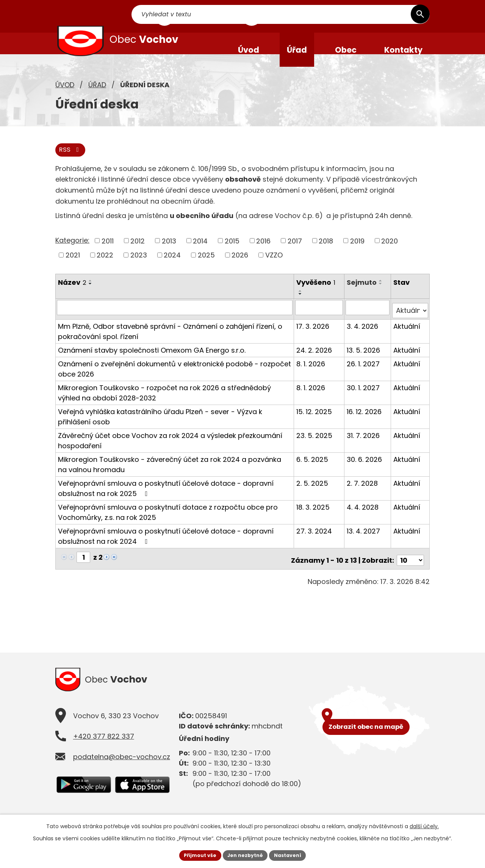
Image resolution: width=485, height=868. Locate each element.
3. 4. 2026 (363, 336)
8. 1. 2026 (311, 374)
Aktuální (407, 336)
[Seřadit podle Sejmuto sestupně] (382, 297)
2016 (263, 254)
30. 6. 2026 (365, 469)
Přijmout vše (195, 854)
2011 (108, 254)
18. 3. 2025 (314, 517)
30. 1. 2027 (364, 398)
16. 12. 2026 (365, 421)
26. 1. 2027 (364, 374)
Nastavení (293, 854)
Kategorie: (72, 253)
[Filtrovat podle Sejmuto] (368, 321)
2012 (138, 254)
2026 (240, 268)
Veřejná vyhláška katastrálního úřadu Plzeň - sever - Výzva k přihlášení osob (160, 427)
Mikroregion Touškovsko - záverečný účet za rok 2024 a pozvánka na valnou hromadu (175, 474)
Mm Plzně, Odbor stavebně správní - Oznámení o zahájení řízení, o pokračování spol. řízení (170, 341)
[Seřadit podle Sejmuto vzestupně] (382, 294)
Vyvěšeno (317, 296)
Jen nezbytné (245, 854)
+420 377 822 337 (104, 747)
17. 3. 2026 (314, 336)
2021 (73, 268)
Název (72, 296)
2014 (200, 254)
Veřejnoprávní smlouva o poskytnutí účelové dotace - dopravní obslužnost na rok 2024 (166, 546)
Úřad (97, 97)
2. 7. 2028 (363, 493)
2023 (139, 268)
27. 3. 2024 (315, 541)
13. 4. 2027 (364, 541)
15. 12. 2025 (315, 421)
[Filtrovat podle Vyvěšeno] (320, 321)
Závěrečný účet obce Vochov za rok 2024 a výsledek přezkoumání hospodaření (170, 450)
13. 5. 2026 (364, 360)
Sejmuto (362, 296)
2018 (326, 254)
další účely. (424, 825)
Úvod (65, 97)
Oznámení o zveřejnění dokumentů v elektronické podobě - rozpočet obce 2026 (174, 379)
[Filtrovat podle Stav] (410, 321)
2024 (172, 268)
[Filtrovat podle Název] (175, 321)
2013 (169, 254)
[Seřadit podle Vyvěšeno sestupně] (301, 308)
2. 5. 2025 (313, 493)
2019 (357, 254)
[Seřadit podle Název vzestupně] (91, 294)
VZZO (274, 268)
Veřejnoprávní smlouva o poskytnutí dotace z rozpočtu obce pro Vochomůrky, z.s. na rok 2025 (168, 522)
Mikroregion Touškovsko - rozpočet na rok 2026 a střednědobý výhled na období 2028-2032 (164, 403)
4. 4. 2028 (363, 517)
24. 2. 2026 (315, 360)
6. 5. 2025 (313, 469)
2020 (390, 254)
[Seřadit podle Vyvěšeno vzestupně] (301, 305)
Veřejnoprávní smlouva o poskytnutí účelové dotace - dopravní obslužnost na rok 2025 (166, 498)
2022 (105, 268)
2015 (232, 254)
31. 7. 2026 (364, 445)
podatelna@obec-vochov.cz (122, 767)
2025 (206, 268)
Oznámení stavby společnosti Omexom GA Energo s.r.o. (152, 360)
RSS (72, 163)
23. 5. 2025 (315, 445)
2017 (295, 254)
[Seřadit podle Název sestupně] (91, 297)
